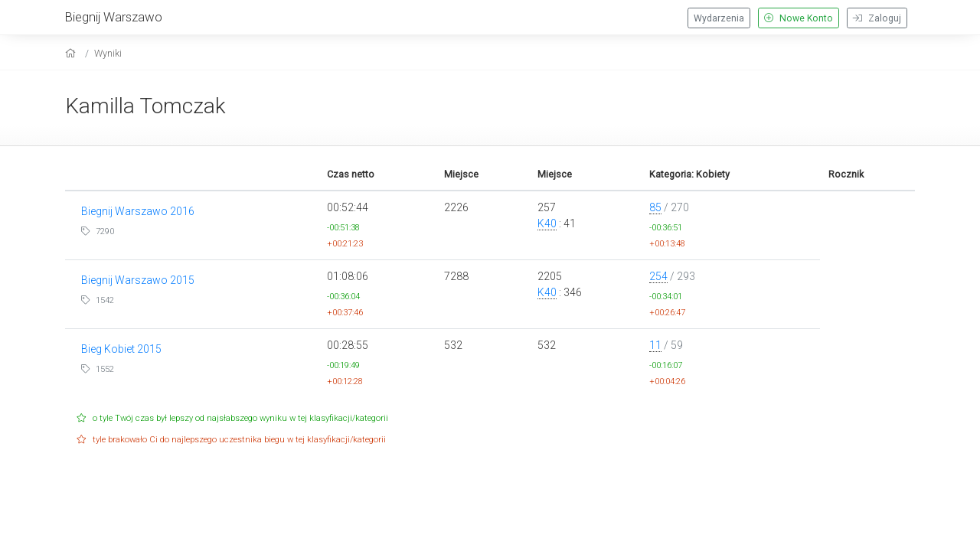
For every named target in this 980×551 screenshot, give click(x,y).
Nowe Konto (799, 18)
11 (655, 345)
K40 (547, 223)
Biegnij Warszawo (114, 17)
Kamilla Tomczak (145, 106)
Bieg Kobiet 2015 (121, 349)
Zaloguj (877, 18)
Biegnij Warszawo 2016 (138, 211)
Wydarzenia (719, 18)
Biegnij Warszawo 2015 (138, 280)
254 (658, 276)
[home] (72, 53)
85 (655, 207)
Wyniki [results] (108, 53)
